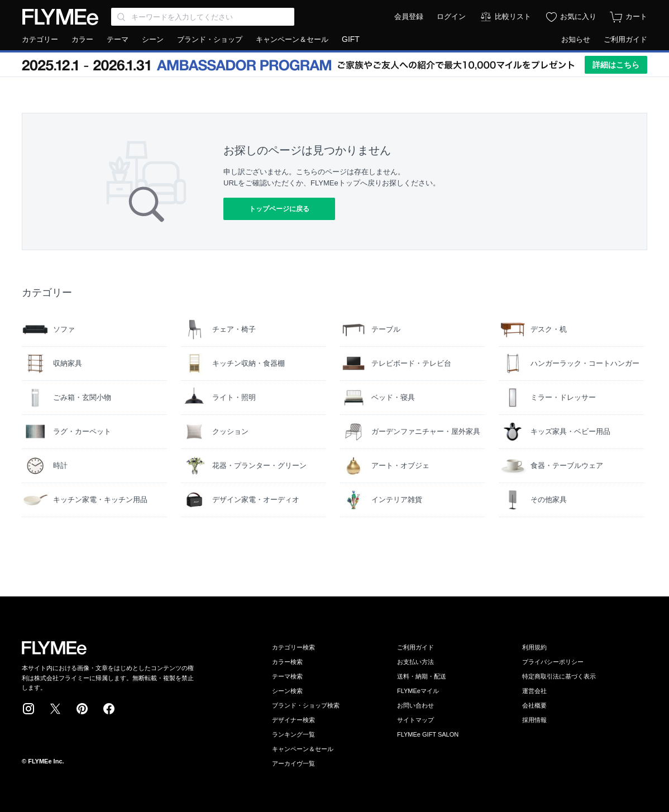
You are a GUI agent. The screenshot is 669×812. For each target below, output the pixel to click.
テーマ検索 (287, 676)
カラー (82, 39)
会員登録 (409, 16)
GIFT (351, 39)
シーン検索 (287, 691)
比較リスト (513, 16)
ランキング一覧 (293, 734)
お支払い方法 (415, 662)
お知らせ (576, 39)
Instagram (28, 709)
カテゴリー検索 (293, 647)
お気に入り (578, 16)
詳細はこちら (616, 65)
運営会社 (534, 691)
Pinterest (82, 709)
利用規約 (534, 647)
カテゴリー (40, 39)
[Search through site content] (203, 17)
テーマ (118, 39)
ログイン (451, 16)
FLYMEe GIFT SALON (428, 734)
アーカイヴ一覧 (293, 763)
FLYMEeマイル (418, 691)
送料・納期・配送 (422, 676)
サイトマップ (415, 720)
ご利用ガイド (625, 39)
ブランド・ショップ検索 (306, 705)
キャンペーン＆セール (292, 39)
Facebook (109, 709)
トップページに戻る (279, 209)
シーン (153, 39)
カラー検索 (287, 662)
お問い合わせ (415, 705)
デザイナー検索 (293, 720)
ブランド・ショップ (210, 39)
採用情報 (534, 720)
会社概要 (534, 705)
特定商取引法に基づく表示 (559, 676)
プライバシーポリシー (553, 662)
